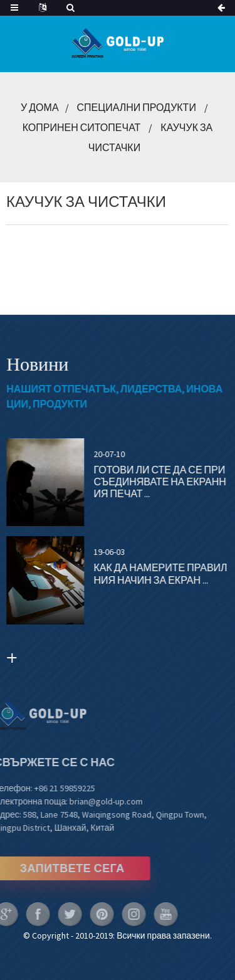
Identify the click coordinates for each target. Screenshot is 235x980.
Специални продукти (137, 107)
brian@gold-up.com (96, 801)
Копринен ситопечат (82, 127)
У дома (39, 107)
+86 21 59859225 (54, 788)
